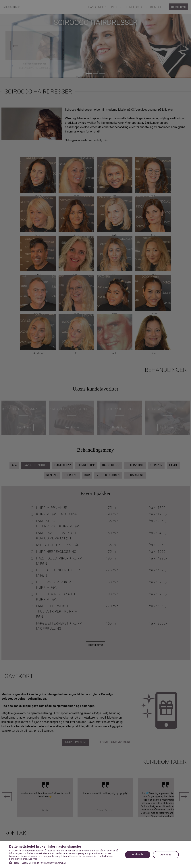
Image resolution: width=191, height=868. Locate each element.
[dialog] (95, 434)
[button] (65, 863)
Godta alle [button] (138, 855)
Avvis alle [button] (166, 855)
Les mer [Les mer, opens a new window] (33, 859)
